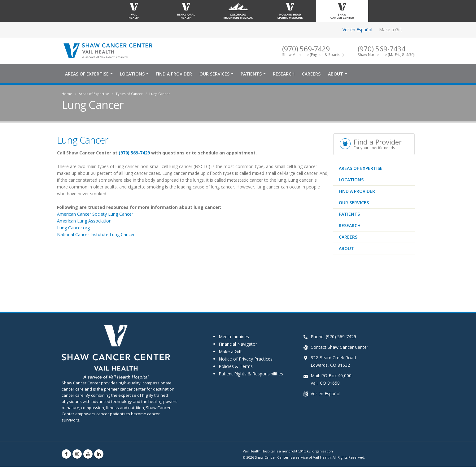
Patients (251, 74)
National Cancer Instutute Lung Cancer (96, 235)
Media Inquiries (234, 337)
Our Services (214, 74)
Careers (311, 74)
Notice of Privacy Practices (246, 359)
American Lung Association (84, 221)
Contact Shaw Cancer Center (339, 347)
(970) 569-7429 (134, 153)
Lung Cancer (160, 94)
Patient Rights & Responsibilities (251, 374)
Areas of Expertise (87, 74)
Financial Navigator (238, 344)
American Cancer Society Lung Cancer (95, 214)
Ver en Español (357, 30)
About (336, 74)
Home (67, 94)
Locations (132, 74)
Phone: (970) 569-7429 (333, 337)
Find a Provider (174, 74)
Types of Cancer (129, 94)
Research (284, 74)
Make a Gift (391, 30)
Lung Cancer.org (74, 228)
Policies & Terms (236, 367)
